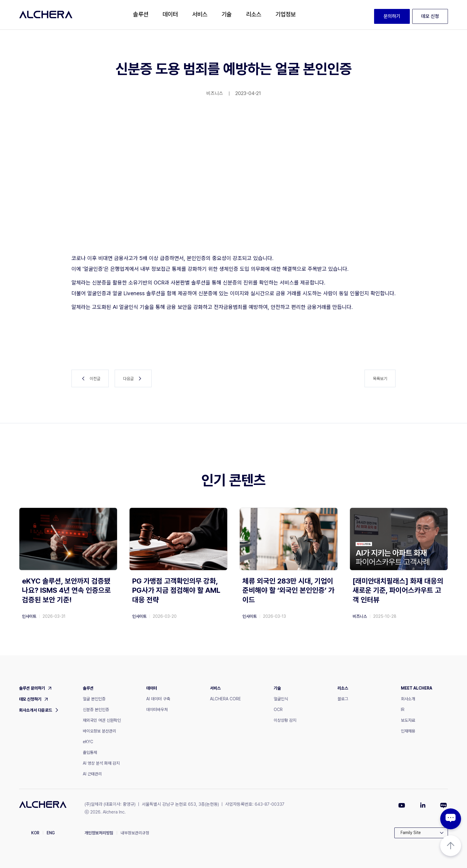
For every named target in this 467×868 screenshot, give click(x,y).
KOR (35, 833)
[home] (46, 15)
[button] (141, 15)
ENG (51, 833)
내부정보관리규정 (135, 833)
